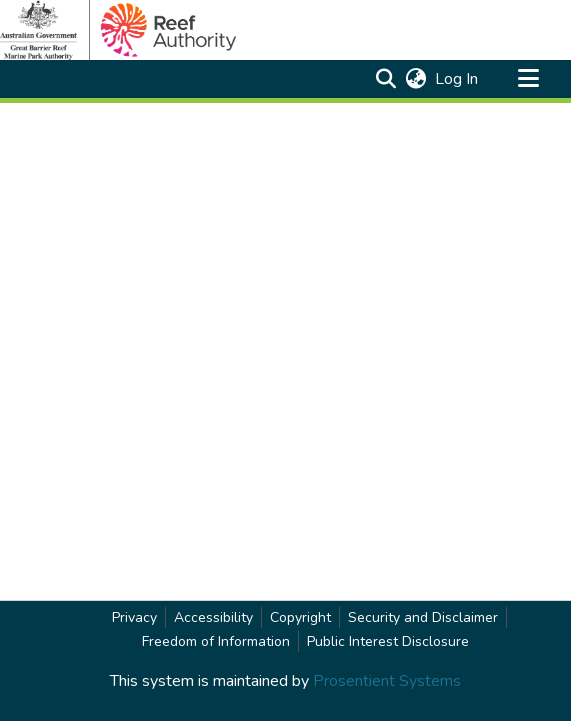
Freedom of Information (216, 641)
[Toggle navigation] (528, 79)
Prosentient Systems (387, 681)
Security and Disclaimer (423, 617)
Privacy (134, 617)
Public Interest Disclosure (388, 641)
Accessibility (213, 617)
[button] (385, 79)
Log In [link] (457, 79)
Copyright (300, 617)
